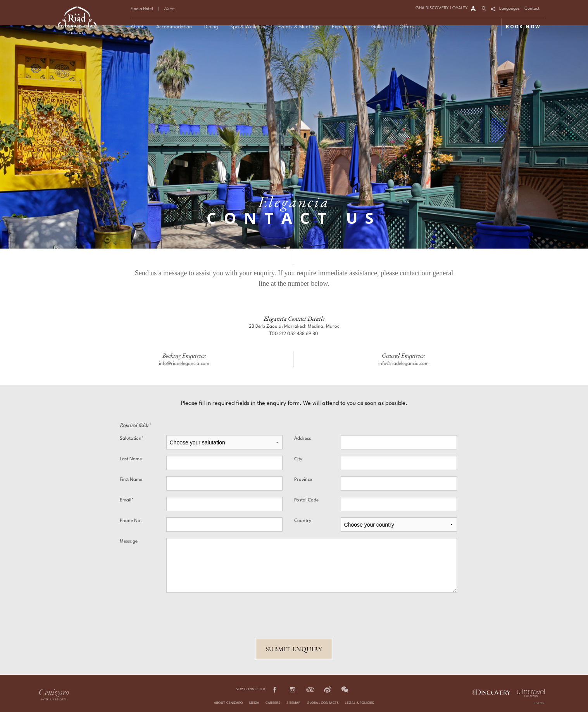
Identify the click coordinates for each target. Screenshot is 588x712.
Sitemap (293, 703)
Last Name (131, 459)
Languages (510, 9)
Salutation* (132, 439)
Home (169, 9)
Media (254, 703)
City (298, 459)
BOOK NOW (523, 27)
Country (303, 521)
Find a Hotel (142, 9)
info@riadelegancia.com (184, 364)
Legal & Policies (360, 703)
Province (303, 480)
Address (303, 439)
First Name (131, 480)
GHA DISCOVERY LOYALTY (442, 8)
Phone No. (131, 521)
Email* (127, 500)
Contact (532, 9)
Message (129, 541)
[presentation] (294, 616)
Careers (273, 703)
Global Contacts (323, 703)
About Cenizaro (229, 703)
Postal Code (306, 500)
